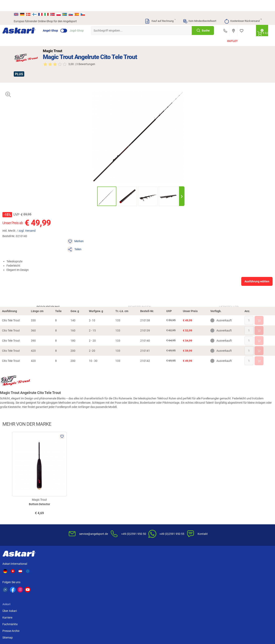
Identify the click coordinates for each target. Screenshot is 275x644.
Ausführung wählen (223, 141)
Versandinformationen (37, 623)
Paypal (228, 527)
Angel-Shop (62, 19)
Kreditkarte (231, 520)
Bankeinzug (231, 507)
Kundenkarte (106, 514)
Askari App (105, 540)
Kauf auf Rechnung (160, 10)
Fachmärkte (71, 514)
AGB (185, 500)
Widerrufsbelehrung (194, 507)
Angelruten (62, 30)
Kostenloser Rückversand (243, 10)
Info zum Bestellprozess (155, 514)
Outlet (232, 30)
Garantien (146, 527)
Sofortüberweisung (236, 500)
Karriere (68, 507)
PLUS (249, 30)
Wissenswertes (149, 507)
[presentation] (119, 192)
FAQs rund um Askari (153, 500)
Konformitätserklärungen (156, 534)
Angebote (41, 30)
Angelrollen (84, 30)
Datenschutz (190, 514)
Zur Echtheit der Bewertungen (158, 540)
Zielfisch (155, 30)
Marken (214, 30)
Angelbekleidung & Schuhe (185, 30)
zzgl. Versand (169, 107)
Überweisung (232, 514)
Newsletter (105, 500)
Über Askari (71, 500)
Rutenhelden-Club (109, 527)
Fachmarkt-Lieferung (111, 534)
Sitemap (69, 527)
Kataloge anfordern (110, 507)
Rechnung (230, 534)
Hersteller (221, 228)
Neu (25, 30)
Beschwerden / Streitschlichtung (192, 540)
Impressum (189, 531)
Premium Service (108, 520)
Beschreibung (56, 228)
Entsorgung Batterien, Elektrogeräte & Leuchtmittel (200, 522)
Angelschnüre (108, 30)
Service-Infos (148, 520)
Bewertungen (140, 228)
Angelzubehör (133, 30)
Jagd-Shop (88, 19)
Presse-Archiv (72, 520)
